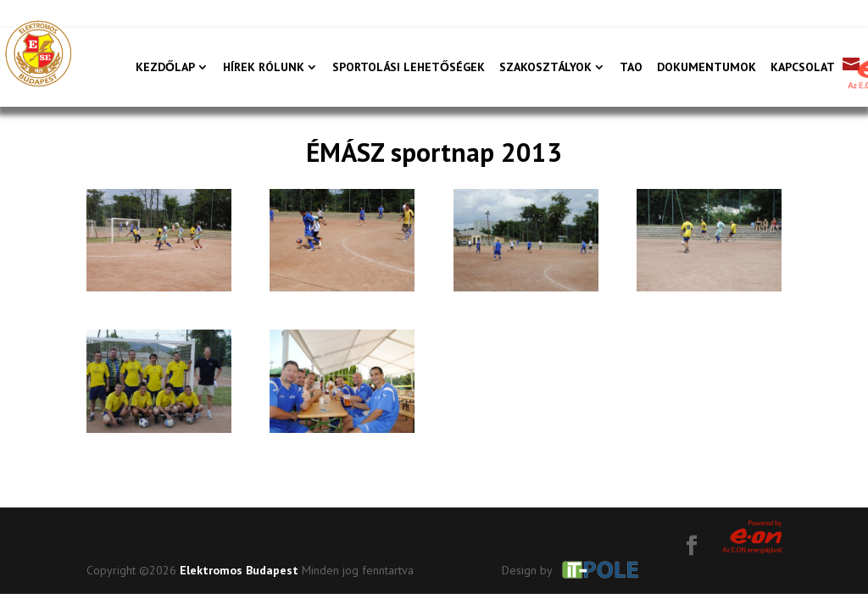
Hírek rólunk (264, 68)
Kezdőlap (165, 68)
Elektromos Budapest (239, 570)
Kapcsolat (803, 68)
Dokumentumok (707, 68)
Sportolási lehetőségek (409, 68)
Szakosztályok (545, 68)
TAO (631, 68)
